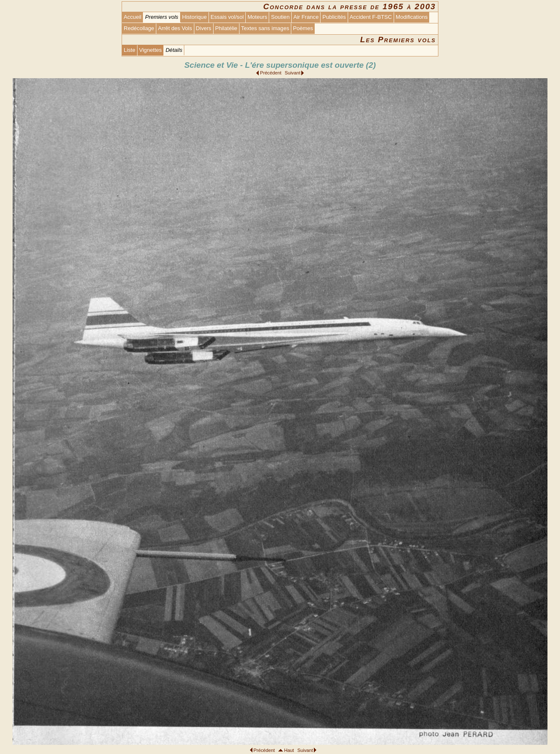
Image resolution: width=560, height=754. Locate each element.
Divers (204, 28)
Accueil (132, 17)
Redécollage (139, 28)
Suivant (292, 73)
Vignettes (150, 50)
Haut (289, 750)
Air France (306, 17)
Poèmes (303, 28)
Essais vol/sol (227, 17)
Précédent (271, 73)
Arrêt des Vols (175, 28)
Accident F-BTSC (371, 17)
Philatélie (226, 28)
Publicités (334, 17)
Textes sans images (265, 28)
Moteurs (257, 17)
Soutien (280, 17)
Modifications (412, 17)
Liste (130, 50)
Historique (195, 17)
